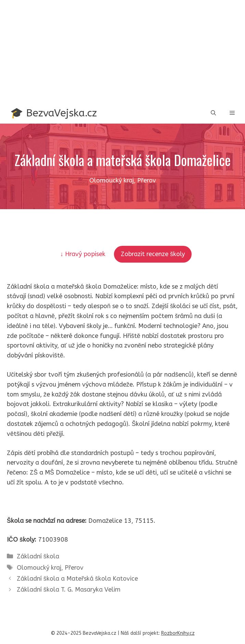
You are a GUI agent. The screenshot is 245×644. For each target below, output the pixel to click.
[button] (213, 113)
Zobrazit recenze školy (153, 254)
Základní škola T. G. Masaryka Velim (69, 590)
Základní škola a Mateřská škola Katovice (77, 579)
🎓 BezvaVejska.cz (54, 113)
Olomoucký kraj (39, 568)
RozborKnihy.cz (178, 633)
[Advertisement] (122, 51)
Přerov (74, 568)
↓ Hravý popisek (84, 254)
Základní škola (38, 556)
